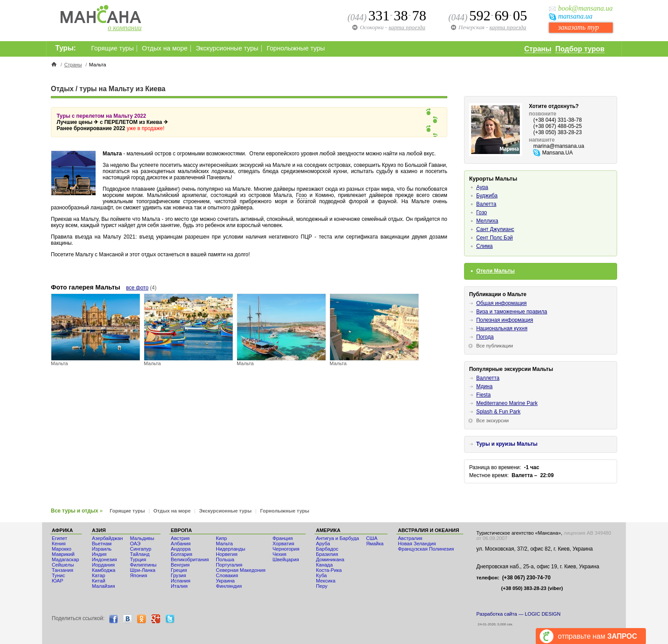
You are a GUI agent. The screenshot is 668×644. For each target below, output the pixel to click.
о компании (125, 28)
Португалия (229, 565)
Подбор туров (580, 49)
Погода (485, 337)
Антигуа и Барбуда (337, 538)
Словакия (227, 575)
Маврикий (63, 554)
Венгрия (180, 565)
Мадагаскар (65, 559)
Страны (538, 49)
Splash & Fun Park (498, 412)
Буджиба (487, 196)
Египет (60, 538)
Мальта (224, 544)
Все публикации (494, 346)
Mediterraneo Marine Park (507, 403)
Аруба (323, 544)
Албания (181, 544)
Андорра (181, 549)
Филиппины (143, 565)
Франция (283, 538)
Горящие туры (112, 48)
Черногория (286, 549)
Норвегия (227, 554)
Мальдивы (142, 538)
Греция (179, 570)
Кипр (221, 538)
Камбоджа (104, 570)
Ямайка (375, 544)
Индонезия (105, 559)
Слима (484, 246)
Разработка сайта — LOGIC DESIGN (518, 614)
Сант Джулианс (495, 229)
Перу (322, 586)
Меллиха (487, 221)
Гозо (301, 195)
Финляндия (229, 586)
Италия (179, 586)
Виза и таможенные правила (511, 312)
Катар (99, 575)
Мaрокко (61, 549)
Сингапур (141, 549)
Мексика (326, 581)
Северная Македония (241, 570)
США (372, 538)
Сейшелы (63, 565)
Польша (225, 559)
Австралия (410, 538)
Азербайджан (107, 538)
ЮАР (58, 581)
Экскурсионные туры (227, 48)
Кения (59, 544)
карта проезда (508, 27)
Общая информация (501, 303)
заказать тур (578, 27)
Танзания (63, 570)
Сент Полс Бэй (494, 238)
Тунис (58, 575)
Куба (321, 575)
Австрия (180, 538)
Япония (139, 575)
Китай (99, 581)
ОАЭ (135, 544)
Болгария (181, 554)
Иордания (103, 565)
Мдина (484, 386)
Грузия (179, 575)
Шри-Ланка (143, 570)
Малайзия (104, 586)
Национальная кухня (502, 328)
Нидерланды (230, 549)
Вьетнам (102, 544)
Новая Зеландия (417, 544)
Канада (324, 565)
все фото (137, 288)
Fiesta (483, 395)
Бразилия (327, 554)
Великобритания (190, 559)
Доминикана (330, 559)
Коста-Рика (329, 570)
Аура (482, 187)
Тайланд (140, 554)
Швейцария (286, 559)
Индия (99, 554)
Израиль (102, 549)
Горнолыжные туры (296, 48)
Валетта (486, 204)
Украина (225, 581)
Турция (138, 559)
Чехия (279, 554)
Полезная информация (505, 320)
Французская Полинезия (426, 549)
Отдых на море (165, 48)
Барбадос (327, 549)
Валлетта (488, 378)
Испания (180, 581)
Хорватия (283, 544)
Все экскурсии (492, 420)
